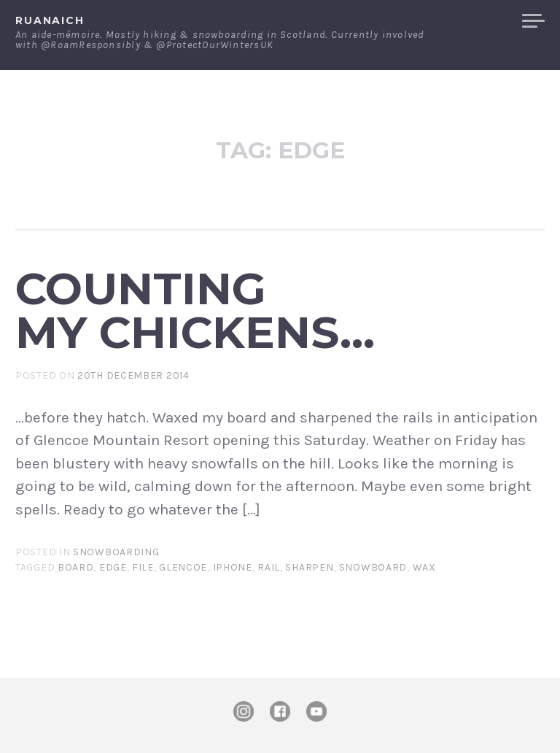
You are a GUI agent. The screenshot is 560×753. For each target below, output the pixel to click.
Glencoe (183, 567)
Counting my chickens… (195, 310)
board (76, 567)
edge (113, 567)
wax (424, 567)
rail (269, 567)
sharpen (309, 567)
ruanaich (50, 20)
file (143, 567)
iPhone (233, 567)
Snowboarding (116, 552)
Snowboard (373, 567)
